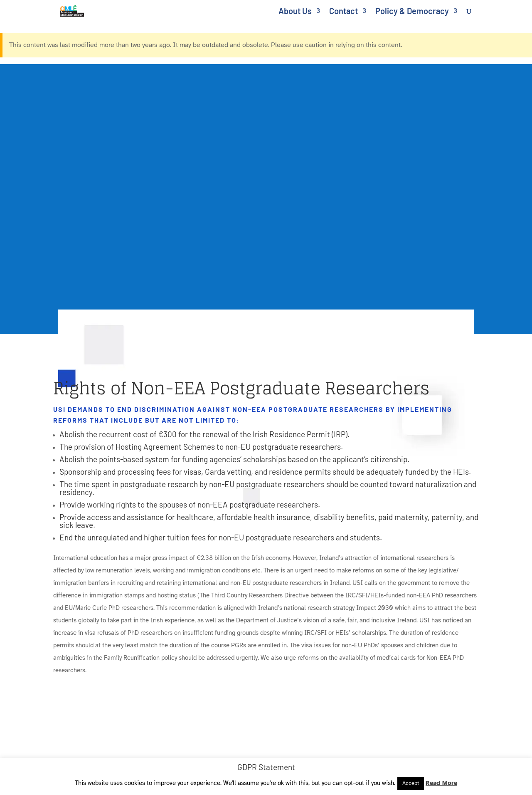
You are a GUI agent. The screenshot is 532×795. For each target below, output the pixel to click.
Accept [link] (411, 783)
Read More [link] (441, 783)
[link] (77, 10)
